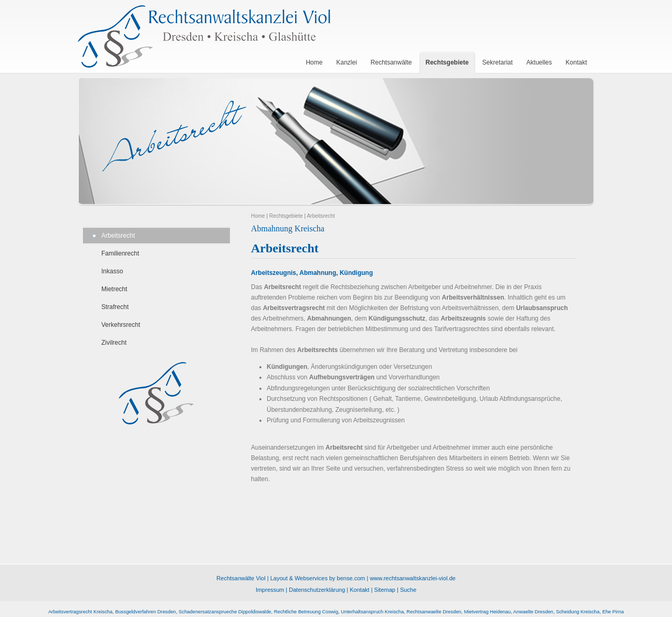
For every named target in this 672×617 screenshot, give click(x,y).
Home (258, 216)
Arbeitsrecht (118, 236)
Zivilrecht (114, 343)
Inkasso (112, 271)
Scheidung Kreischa (578, 612)
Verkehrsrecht (121, 325)
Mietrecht (114, 289)
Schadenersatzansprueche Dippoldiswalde (225, 612)
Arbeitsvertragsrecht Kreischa (80, 612)
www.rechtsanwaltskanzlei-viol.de (412, 578)
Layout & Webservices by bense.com (318, 578)
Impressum (270, 590)
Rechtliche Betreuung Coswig (306, 612)
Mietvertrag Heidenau (487, 612)
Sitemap (385, 590)
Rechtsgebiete (286, 216)
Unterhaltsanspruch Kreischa (372, 612)
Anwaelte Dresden (533, 612)
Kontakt (359, 590)
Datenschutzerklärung (317, 590)
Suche (408, 590)
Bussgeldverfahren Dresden (145, 612)
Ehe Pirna (613, 612)
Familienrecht (120, 253)
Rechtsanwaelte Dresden (434, 612)
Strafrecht (115, 307)
